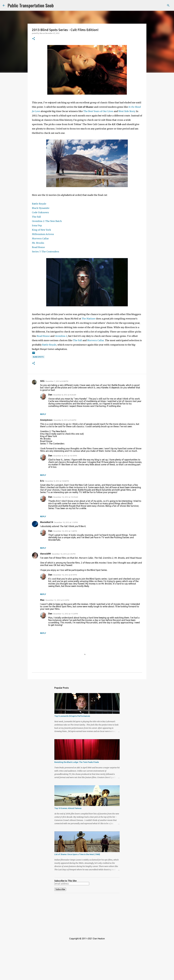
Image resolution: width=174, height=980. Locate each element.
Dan (50, 395)
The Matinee (88, 319)
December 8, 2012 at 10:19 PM (65, 456)
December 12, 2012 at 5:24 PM (57, 600)
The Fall (36, 217)
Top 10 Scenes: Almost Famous (68, 808)
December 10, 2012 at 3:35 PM (64, 554)
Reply (43, 414)
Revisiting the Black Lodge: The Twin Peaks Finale (77, 762)
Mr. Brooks (38, 243)
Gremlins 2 (61, 336)
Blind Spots (38, 357)
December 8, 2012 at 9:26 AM (65, 395)
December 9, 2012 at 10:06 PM (57, 481)
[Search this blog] (158, 5)
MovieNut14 (47, 522)
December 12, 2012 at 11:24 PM (66, 614)
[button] (34, 39)
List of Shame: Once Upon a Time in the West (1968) (77, 854)
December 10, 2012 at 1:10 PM (66, 522)
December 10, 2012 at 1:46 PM (65, 531)
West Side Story (127, 111)
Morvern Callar (40, 239)
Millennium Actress (43, 234)
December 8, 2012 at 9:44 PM (65, 420)
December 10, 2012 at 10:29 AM (66, 497)
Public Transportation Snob (31, 5)
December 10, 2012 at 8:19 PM (65, 575)
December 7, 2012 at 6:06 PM (57, 381)
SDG (42, 381)
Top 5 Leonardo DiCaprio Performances (72, 716)
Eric (42, 481)
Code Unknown (40, 212)
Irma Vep (37, 225)
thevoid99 (45, 554)
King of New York (41, 230)
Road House (38, 247)
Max (42, 600)
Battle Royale (39, 204)
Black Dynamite (41, 208)
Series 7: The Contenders (46, 252)
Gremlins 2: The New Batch (47, 221)
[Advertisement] (87, 914)
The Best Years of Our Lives (98, 111)
